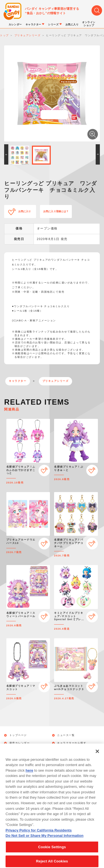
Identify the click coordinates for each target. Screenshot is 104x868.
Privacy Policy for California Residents (39, 836)
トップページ (18, 735)
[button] (6, 154)
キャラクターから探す (72, 743)
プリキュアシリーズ (56, 381)
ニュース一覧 (66, 735)
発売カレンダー (20, 743)
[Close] (97, 757)
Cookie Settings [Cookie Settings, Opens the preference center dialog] (52, 852)
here (29, 776)
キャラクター (18, 381)
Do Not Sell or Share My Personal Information (45, 841)
